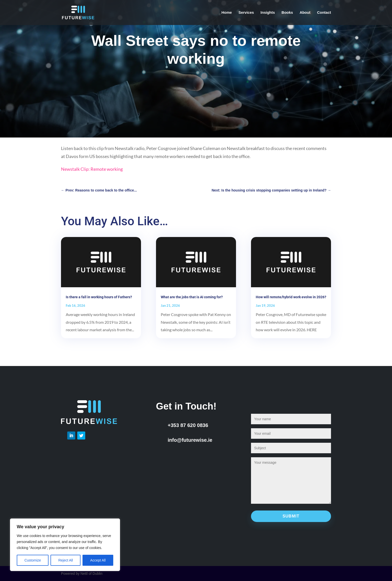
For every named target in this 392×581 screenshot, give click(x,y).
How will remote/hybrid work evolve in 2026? (291, 297)
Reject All (65, 560)
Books (287, 13)
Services (246, 13)
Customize (33, 560)
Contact (324, 13)
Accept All (98, 560)
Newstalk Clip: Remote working (92, 169)
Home (227, 13)
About (305, 13)
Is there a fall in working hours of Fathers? (99, 297)
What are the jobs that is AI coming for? (192, 297)
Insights (268, 13)
